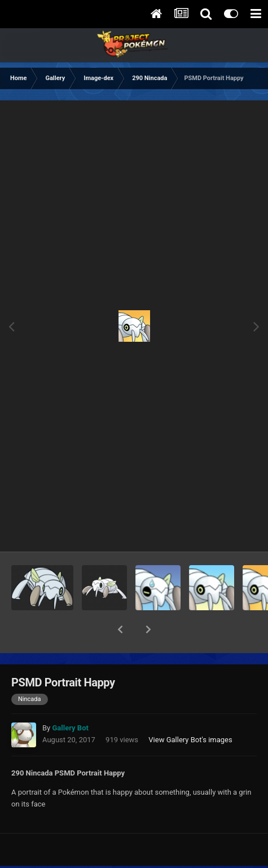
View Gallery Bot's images (190, 710)
